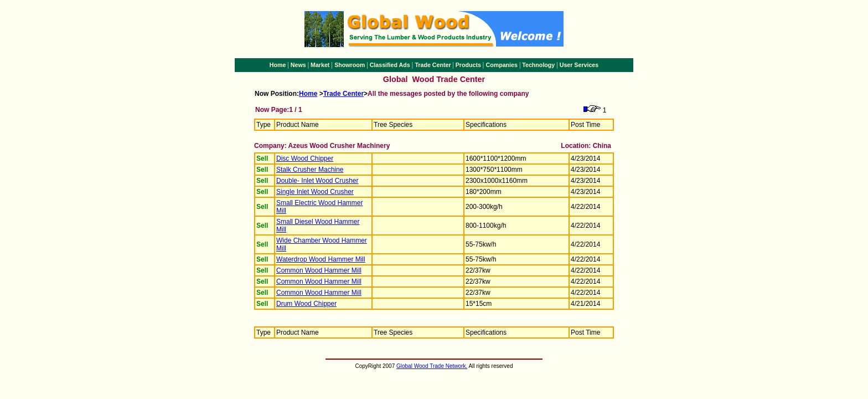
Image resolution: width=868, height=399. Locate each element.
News (298, 65)
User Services (579, 65)
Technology (538, 65)
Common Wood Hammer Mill (319, 270)
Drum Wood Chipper (306, 304)
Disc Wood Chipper (305, 158)
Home (278, 65)
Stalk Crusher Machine (310, 170)
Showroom (350, 65)
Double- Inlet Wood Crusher (317, 181)
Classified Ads (390, 65)
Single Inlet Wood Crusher (315, 192)
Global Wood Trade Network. (432, 366)
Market (320, 65)
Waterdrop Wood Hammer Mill (321, 259)
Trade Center (433, 65)
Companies (501, 65)
